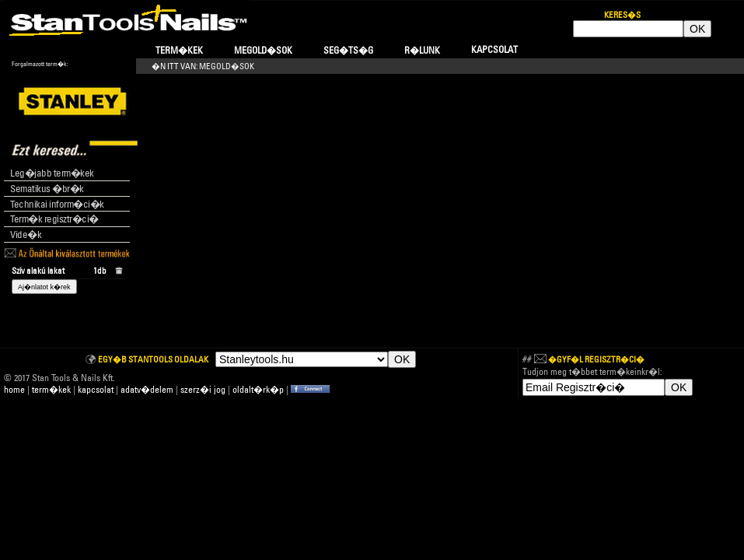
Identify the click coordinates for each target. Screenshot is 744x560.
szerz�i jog (203, 389)
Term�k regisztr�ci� (54, 219)
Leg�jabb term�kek (52, 173)
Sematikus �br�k (47, 188)
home (14, 389)
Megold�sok (263, 50)
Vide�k (26, 234)
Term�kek (179, 50)
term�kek (51, 389)
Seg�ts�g (348, 50)
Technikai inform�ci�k (57, 204)
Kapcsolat (494, 49)
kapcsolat (96, 389)
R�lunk (422, 50)
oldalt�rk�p (258, 389)
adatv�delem (147, 389)
